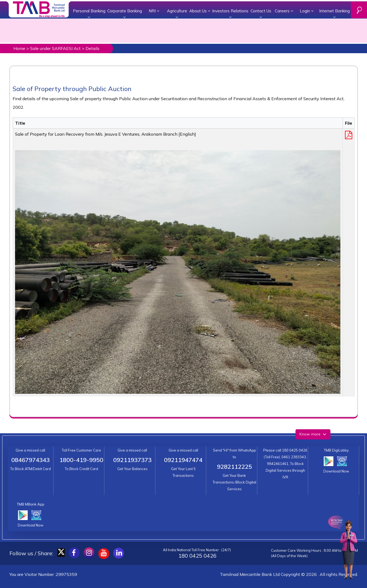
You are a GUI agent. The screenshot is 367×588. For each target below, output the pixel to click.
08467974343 (31, 460)
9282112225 (234, 467)
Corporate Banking (125, 14)
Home (19, 48)
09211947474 (183, 460)
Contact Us (261, 14)
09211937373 (132, 460)
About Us (200, 11)
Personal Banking (89, 14)
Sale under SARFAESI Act (55, 48)
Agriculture (177, 14)
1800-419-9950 (81, 460)
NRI (154, 11)
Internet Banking (334, 14)
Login (307, 11)
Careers (284, 11)
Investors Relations (230, 14)
